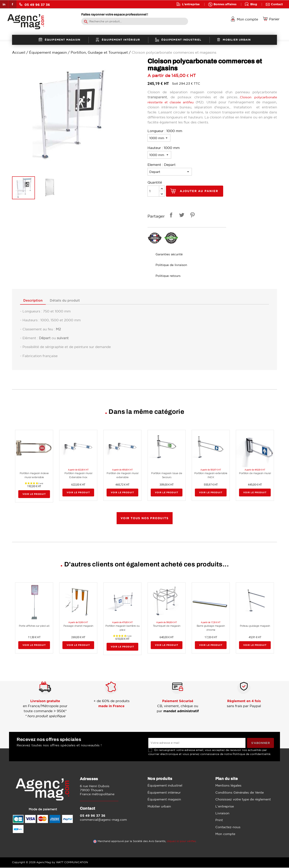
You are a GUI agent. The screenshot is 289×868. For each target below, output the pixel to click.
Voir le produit (34, 494)
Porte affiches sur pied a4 (34, 626)
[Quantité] (153, 191)
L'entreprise (191, 4)
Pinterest (192, 216)
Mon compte (225, 834)
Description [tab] (34, 301)
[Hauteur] (159, 155)
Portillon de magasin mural (255, 474)
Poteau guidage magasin (255, 626)
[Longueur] (159, 138)
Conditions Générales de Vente (240, 793)
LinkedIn (4, 4)
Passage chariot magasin (78, 626)
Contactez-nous (228, 827)
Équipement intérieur (164, 793)
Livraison (222, 813)
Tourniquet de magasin (167, 626)
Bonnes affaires (225, 4)
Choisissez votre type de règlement (243, 800)
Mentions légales (228, 786)
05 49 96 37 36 (35, 5)
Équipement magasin (164, 800)
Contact (277, 4)
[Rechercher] (135, 21)
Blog (254, 4)
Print (219, 820)
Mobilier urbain (159, 806)
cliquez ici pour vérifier (181, 842)
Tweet (181, 216)
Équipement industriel (165, 786)
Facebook (12, 4)
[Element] (170, 172)
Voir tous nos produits (145, 518)
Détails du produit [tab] (68, 301)
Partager (170, 216)
